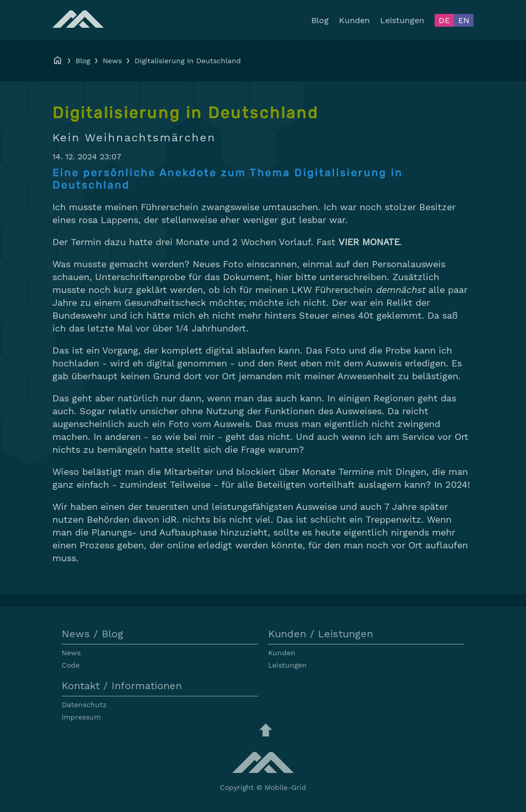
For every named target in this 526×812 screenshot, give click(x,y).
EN (464, 20)
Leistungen (402, 20)
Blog (320, 20)
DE (444, 20)
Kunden (354, 20)
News (112, 61)
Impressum (81, 717)
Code (71, 665)
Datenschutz (84, 705)
